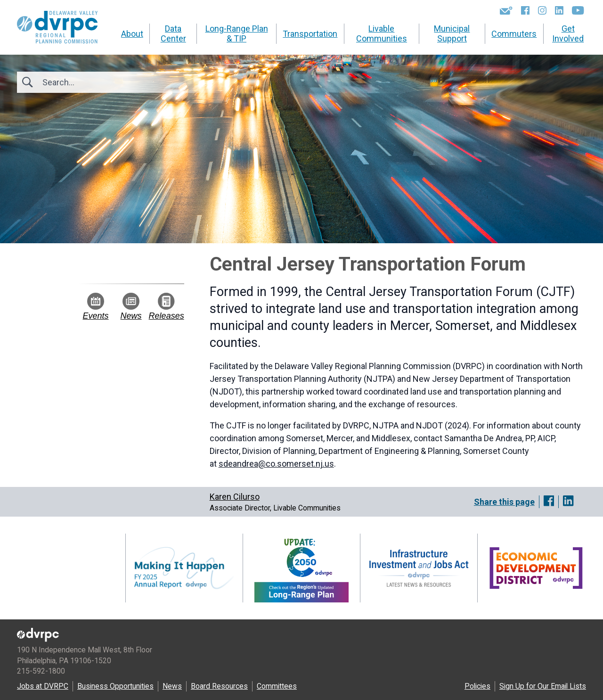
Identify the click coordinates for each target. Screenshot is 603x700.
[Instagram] (542, 10)
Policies (477, 686)
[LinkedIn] (559, 10)
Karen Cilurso (235, 497)
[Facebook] (525, 10)
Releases (167, 307)
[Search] (93, 82)
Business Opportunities (115, 686)
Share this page (504, 502)
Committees (277, 686)
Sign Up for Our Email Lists (543, 686)
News (131, 307)
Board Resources (219, 686)
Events (96, 307)
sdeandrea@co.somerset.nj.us (276, 464)
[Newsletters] (506, 10)
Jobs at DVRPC (43, 686)
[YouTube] (578, 10)
